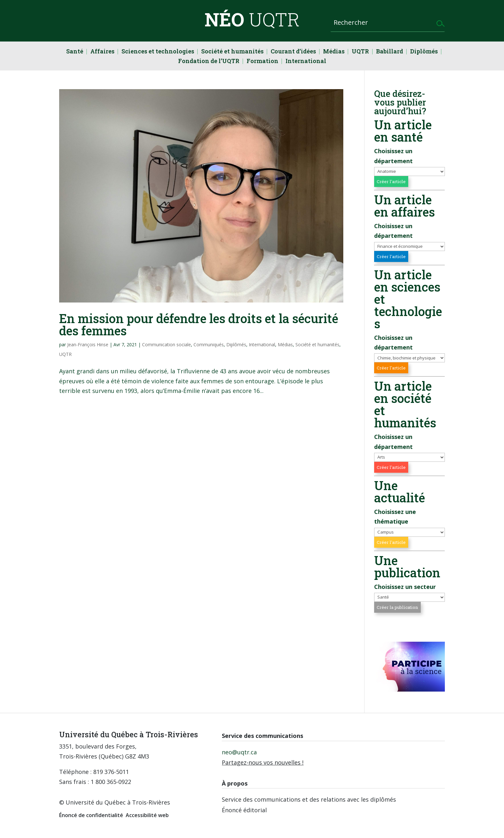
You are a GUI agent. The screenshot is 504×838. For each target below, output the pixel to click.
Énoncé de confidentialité (91, 815)
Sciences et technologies (158, 52)
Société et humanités (232, 52)
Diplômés (424, 52)
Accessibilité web (147, 815)
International (306, 62)
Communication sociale (166, 345)
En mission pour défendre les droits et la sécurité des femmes (199, 324)
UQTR (360, 52)
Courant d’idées (293, 52)
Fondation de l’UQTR (209, 62)
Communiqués (209, 345)
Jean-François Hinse (88, 345)
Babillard (390, 52)
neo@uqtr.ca (239, 752)
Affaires (102, 52)
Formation (262, 62)
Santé (75, 52)
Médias (334, 52)
